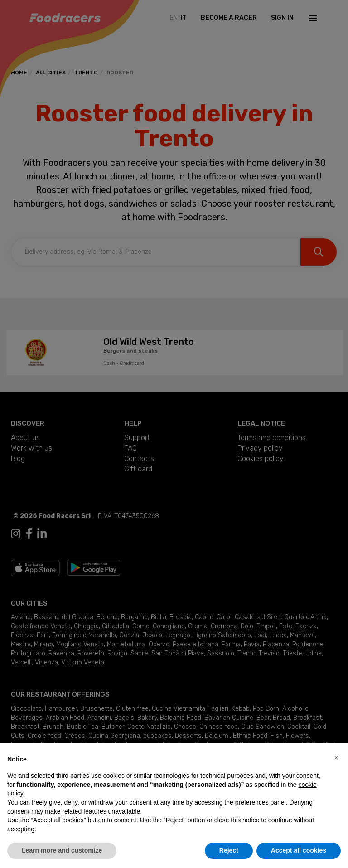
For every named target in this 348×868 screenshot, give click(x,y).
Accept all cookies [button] (299, 850)
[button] (336, 758)
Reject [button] (229, 850)
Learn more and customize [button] (62, 850)
